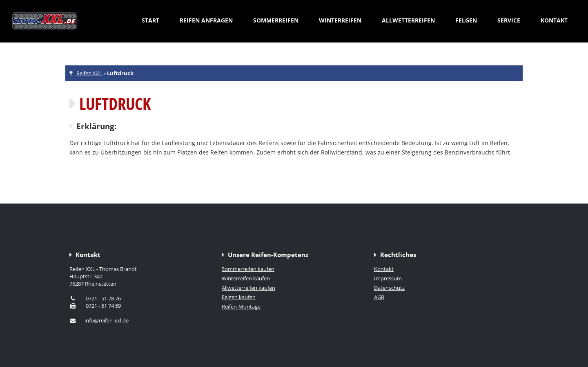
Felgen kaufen (239, 297)
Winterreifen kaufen (246, 278)
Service (509, 20)
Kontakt (554, 20)
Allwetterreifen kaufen (248, 288)
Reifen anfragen (206, 20)
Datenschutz (389, 288)
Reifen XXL (89, 73)
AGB (379, 297)
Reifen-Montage (241, 307)
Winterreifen (340, 20)
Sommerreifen (276, 20)
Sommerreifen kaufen (248, 269)
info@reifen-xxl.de (107, 320)
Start (150, 20)
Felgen (466, 20)
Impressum (388, 278)
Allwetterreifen (408, 20)
